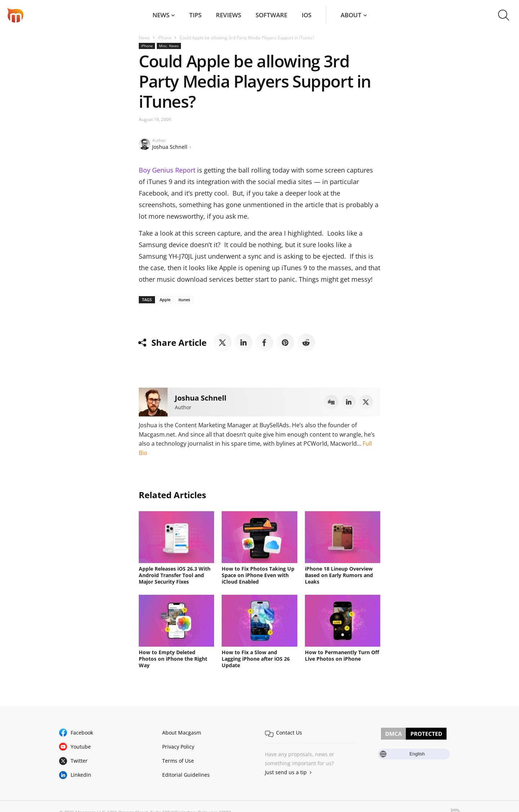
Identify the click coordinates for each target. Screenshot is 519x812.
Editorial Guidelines (186, 775)
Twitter (79, 761)
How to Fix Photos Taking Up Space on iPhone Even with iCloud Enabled (258, 575)
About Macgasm (182, 733)
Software (271, 15)
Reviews (229, 15)
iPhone (165, 38)
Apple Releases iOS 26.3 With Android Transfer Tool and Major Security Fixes (175, 575)
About (351, 15)
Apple (165, 300)
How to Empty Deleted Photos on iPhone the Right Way (173, 659)
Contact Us (289, 733)
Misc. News (169, 46)
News (161, 15)
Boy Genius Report (167, 170)
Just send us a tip (286, 772)
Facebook (82, 733)
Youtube (81, 747)
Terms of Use (178, 761)
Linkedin (81, 775)
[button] (504, 15)
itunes (184, 300)
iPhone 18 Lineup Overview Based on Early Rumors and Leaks (339, 575)
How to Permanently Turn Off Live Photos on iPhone (342, 655)
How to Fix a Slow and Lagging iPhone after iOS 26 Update (256, 659)
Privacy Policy (178, 747)
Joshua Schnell (170, 147)
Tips (195, 15)
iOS (307, 15)
